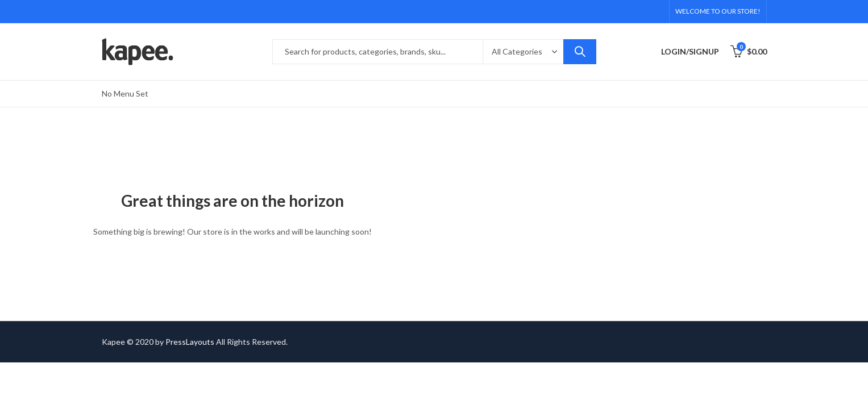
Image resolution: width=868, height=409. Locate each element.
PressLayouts (190, 342)
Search (580, 52)
